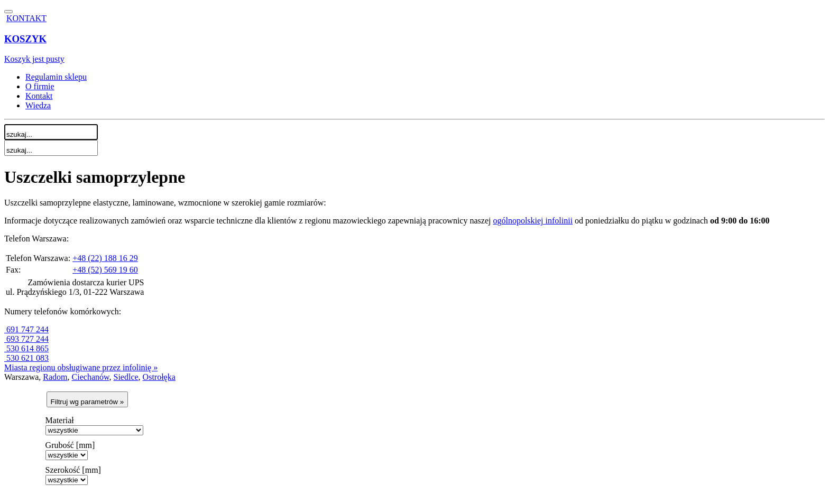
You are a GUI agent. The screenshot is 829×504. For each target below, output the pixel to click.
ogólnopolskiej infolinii (533, 221)
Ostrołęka (159, 377)
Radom (55, 377)
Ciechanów (91, 377)
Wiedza (38, 105)
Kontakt (39, 96)
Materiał (60, 420)
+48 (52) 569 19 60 (105, 270)
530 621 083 (26, 358)
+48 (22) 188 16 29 (105, 258)
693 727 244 (26, 339)
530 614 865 (26, 348)
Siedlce (126, 377)
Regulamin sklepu (56, 77)
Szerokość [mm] (73, 470)
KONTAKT (26, 18)
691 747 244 (26, 329)
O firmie (40, 86)
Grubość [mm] (70, 445)
